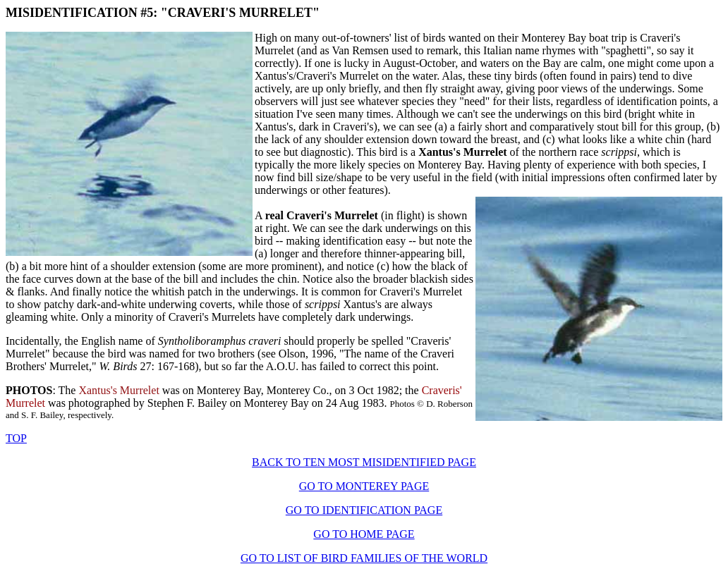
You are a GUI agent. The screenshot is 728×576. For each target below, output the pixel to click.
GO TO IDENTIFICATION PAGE (364, 510)
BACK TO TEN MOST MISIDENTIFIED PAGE (364, 462)
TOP (16, 438)
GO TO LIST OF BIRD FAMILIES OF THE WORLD (364, 558)
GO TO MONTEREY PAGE (364, 486)
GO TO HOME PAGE (364, 534)
